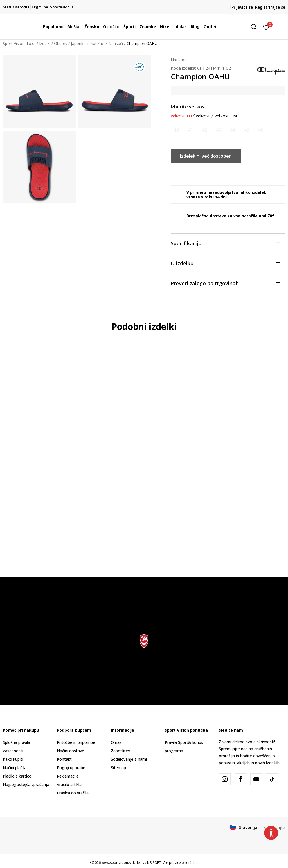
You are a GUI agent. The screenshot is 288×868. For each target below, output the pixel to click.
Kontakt (64, 759)
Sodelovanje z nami (129, 759)
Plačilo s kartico (17, 776)
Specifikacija (225, 243)
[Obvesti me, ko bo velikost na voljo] (176, 130)
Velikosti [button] (203, 116)
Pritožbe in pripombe (76, 742)
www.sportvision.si (116, 863)
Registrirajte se (270, 7)
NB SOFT (154, 863)
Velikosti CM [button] (226, 116)
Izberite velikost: (189, 107)
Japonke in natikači (88, 43)
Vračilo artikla (69, 784)
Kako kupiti (13, 759)
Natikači (116, 43)
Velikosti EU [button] (181, 116)
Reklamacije (68, 776)
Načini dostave (70, 751)
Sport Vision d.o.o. (19, 43)
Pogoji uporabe (71, 768)
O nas (116, 742)
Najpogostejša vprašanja (26, 784)
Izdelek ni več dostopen (206, 156)
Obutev (61, 43)
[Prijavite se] (266, 27)
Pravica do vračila (73, 793)
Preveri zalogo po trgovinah (225, 283)
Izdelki (45, 43)
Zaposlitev (120, 751)
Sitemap (118, 768)
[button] (256, 27)
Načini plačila (15, 768)
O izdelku (225, 263)
